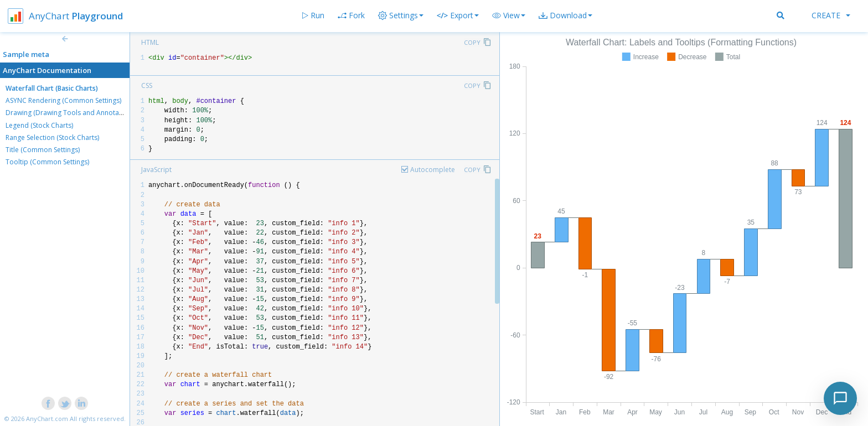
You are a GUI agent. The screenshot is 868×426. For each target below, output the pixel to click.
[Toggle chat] (840, 398)
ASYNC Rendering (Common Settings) (63, 100)
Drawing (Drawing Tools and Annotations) (71, 113)
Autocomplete (433, 170)
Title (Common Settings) (43, 150)
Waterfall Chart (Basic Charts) (52, 88)
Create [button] (831, 15)
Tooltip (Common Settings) (47, 162)
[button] (509, 15)
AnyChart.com (47, 419)
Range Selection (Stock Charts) (52, 137)
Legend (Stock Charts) (39, 125)
